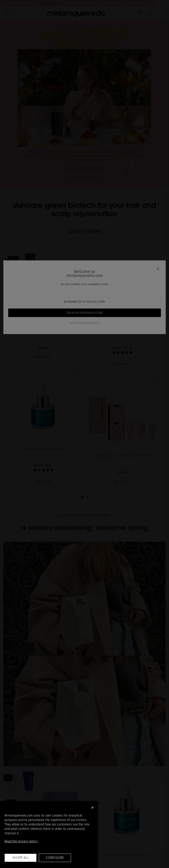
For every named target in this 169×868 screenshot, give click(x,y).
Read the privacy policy (21, 841)
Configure (55, 858)
